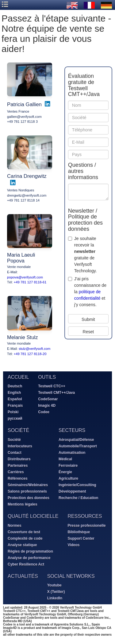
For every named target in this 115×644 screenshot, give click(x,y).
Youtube (54, 585)
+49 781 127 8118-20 (30, 354)
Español (15, 399)
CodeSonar (48, 399)
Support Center (81, 538)
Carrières (16, 472)
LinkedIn (55, 598)
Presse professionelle (86, 526)
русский (15, 418)
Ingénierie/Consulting (77, 485)
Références (18, 478)
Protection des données (29, 498)
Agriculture (68, 478)
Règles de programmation (30, 551)
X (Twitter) (56, 592)
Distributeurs (19, 459)
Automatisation (72, 453)
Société (14, 440)
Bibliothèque (79, 532)
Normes (15, 526)
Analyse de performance (29, 558)
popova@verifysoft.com (25, 277)
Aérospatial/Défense (76, 440)
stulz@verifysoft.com (34, 349)
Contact (15, 453)
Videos (73, 545)
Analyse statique (22, 545)
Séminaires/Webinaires (28, 485)
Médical (65, 459)
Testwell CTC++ (52, 386)
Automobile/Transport (78, 446)
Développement (72, 491)
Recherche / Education (78, 498)
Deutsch (15, 386)
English (14, 393)
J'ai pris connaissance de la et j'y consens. (90, 292)
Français (15, 406)
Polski (13, 412)
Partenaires (18, 466)
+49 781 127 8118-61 (30, 282)
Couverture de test (24, 532)
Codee (44, 412)
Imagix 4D (47, 406)
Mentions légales (23, 504)
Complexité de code (25, 538)
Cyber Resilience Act (26, 564)
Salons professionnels (27, 491)
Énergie (65, 472)
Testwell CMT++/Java (56, 393)
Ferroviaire (68, 466)
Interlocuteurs (20, 446)
